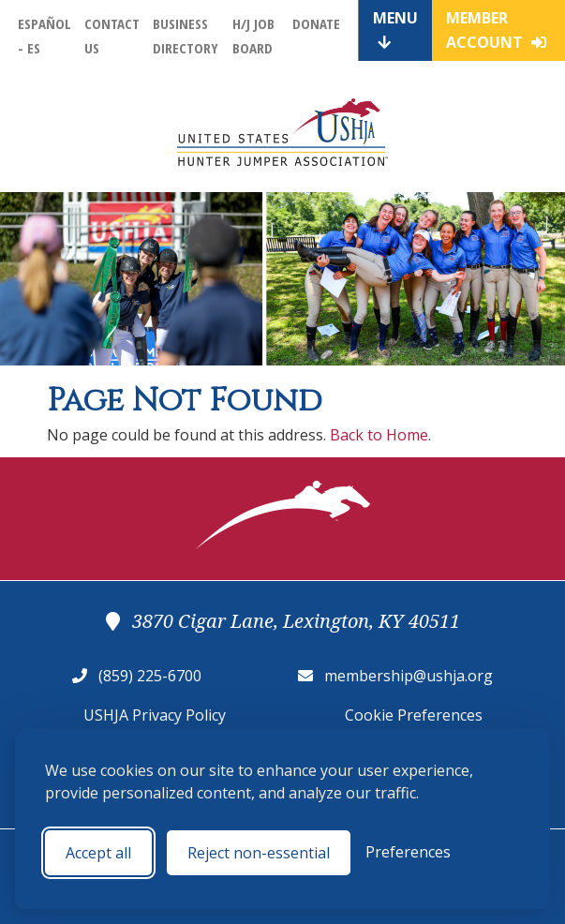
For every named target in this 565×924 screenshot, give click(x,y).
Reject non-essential (259, 853)
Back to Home (379, 435)
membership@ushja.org (409, 676)
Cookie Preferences (414, 715)
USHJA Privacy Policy (155, 715)
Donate (316, 23)
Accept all (98, 853)
